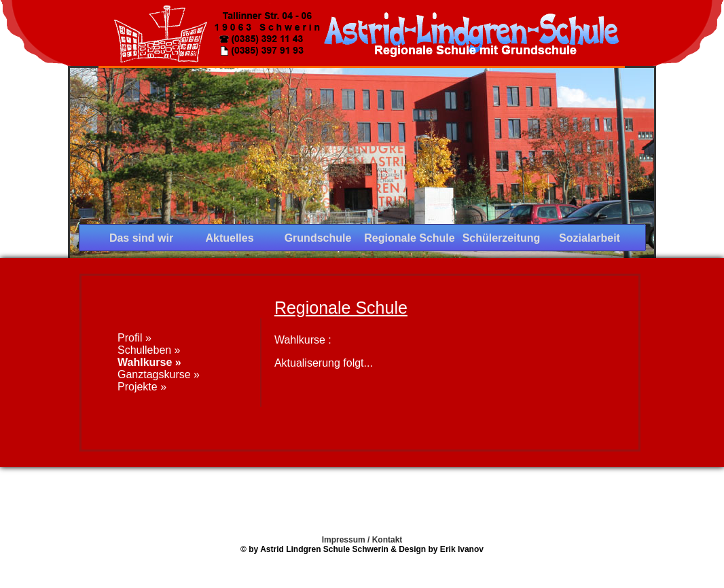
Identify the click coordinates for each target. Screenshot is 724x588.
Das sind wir (141, 238)
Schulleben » (149, 350)
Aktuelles (229, 238)
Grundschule (318, 238)
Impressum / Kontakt (362, 540)
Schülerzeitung (502, 238)
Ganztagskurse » (159, 374)
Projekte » (142, 387)
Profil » (134, 338)
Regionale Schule (409, 238)
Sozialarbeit (590, 238)
